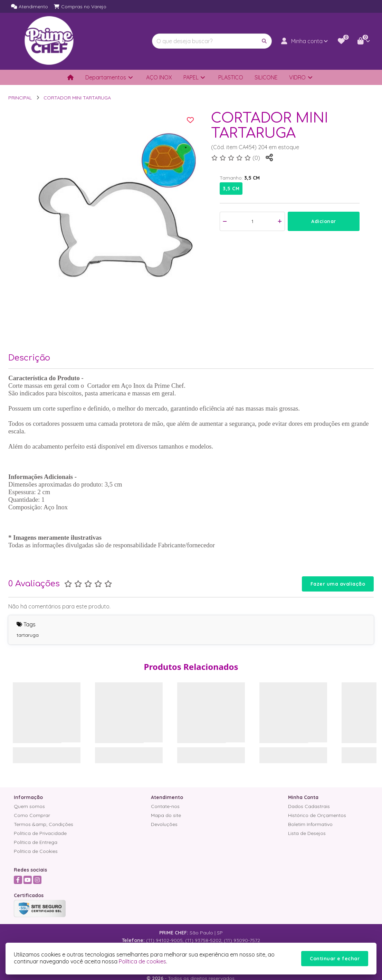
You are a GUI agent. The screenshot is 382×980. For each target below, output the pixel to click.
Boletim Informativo (310, 824)
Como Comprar (32, 815)
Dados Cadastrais (309, 806)
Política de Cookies (36, 851)
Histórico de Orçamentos (317, 815)
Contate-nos (165, 806)
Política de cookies (142, 961)
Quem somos (29, 806)
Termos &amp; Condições (44, 824)
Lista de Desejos (307, 833)
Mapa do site (166, 815)
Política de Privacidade (40, 833)
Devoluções (164, 824)
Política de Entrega (36, 842)
